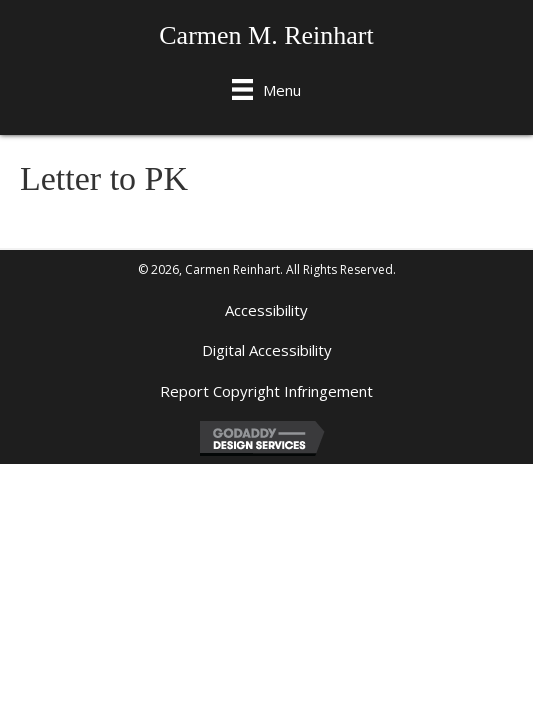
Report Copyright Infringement (266, 391)
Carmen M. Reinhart (266, 35)
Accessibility (266, 310)
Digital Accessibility (267, 350)
